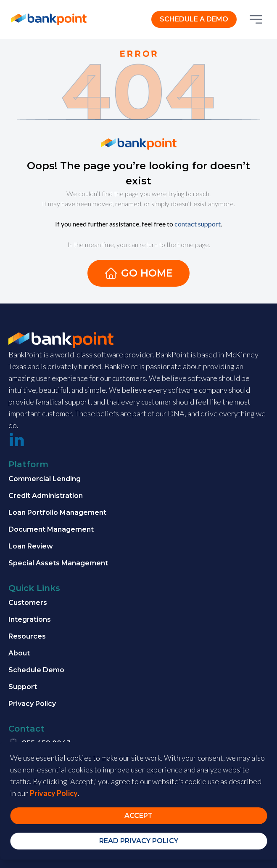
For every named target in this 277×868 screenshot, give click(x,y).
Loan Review (31, 546)
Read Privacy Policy (139, 841)
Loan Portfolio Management (57, 513)
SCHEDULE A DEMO (194, 19)
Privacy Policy (32, 704)
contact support (198, 224)
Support (23, 687)
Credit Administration (46, 496)
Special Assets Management (58, 563)
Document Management (51, 529)
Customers (28, 603)
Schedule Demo (36, 670)
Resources (27, 636)
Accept (138, 816)
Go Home (138, 273)
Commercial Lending (45, 479)
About (19, 653)
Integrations (30, 619)
